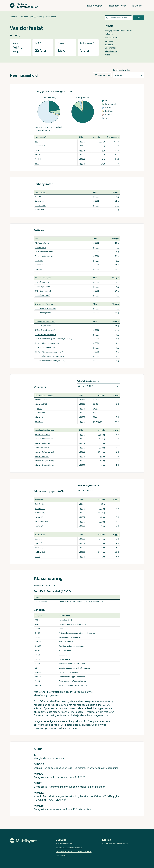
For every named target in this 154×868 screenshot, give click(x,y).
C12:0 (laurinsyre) (42, 282)
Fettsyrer (109, 34)
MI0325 (82, 400)
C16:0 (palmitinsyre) (43, 291)
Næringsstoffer (118, 6)
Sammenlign (102, 75)
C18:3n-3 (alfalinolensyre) (45, 330)
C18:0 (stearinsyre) (43, 295)
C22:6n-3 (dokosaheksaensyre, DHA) (50, 361)
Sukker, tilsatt (40, 205)
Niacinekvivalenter (42, 448)
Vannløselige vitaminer (45, 430)
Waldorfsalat (51, 17)
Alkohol (38, 159)
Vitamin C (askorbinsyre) (45, 465)
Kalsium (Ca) (40, 508)
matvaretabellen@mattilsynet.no (115, 844)
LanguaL (38, 721)
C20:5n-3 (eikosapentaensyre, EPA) (49, 352)
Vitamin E (39, 421)
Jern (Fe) (39, 539)
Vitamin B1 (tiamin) (42, 434)
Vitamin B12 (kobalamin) (44, 461)
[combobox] (118, 18)
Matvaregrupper (95, 6)
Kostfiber (39, 150)
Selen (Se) (39, 548)
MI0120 (82, 504)
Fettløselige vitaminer (44, 395)
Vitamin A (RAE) (41, 400)
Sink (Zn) (39, 543)
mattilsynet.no (62, 855)
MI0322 (82, 404)
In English (137, 6)
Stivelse (38, 197)
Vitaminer (109, 41)
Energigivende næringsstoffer (119, 30)
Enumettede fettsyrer (44, 252)
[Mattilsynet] (23, 841)
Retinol (39, 408)
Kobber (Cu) (40, 552)
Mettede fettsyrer (42, 243)
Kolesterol (39, 269)
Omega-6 (39, 265)
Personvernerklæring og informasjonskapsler (74, 851)
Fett (37, 141)
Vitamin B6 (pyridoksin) (44, 452)
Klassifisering (111, 51)
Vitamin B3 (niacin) (42, 443)
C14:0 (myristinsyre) (43, 287)
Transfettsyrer (41, 247)
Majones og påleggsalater (31, 17)
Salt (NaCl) (39, 504)
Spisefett (13, 17)
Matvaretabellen (28, 7)
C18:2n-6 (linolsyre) (43, 326)
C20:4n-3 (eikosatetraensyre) (47, 343)
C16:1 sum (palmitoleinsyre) (46, 308)
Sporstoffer (110, 48)
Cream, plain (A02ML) (68, 602)
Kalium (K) (39, 517)
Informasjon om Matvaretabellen (69, 848)
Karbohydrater (112, 37)
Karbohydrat (40, 146)
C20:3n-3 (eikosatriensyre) (46, 334)
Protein (38, 155)
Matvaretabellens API (64, 844)
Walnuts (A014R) (84, 602)
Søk (139, 18)
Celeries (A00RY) (98, 602)
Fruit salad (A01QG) (59, 591)
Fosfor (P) (39, 526)
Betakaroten (42, 413)
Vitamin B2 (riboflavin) (44, 439)
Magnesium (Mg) (42, 522)
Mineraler (109, 44)
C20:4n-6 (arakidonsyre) (45, 348)
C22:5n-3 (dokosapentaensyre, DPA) (50, 356)
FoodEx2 (39, 701)
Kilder (107, 55)
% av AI (116, 395)
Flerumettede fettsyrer (44, 256)
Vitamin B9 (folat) (42, 456)
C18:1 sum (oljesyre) (43, 313)
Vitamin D (39, 417)
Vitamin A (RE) (41, 404)
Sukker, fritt (40, 210)
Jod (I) (38, 556)
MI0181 (81, 146)
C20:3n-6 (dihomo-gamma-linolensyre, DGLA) (54, 339)
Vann (37, 163)
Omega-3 (39, 260)
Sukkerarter (40, 201)
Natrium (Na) (40, 513)
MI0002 (82, 141)
